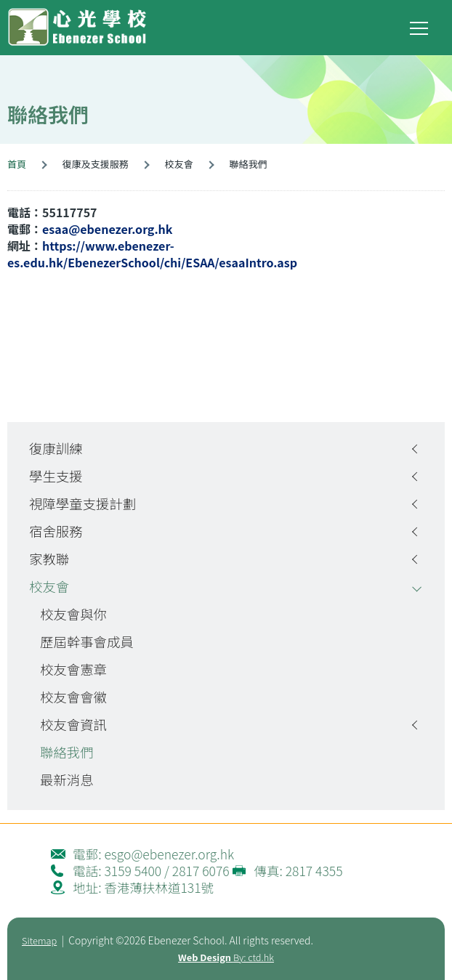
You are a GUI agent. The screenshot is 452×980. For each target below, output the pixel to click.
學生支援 (56, 476)
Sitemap (39, 940)
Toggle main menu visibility (420, 25)
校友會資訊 (73, 724)
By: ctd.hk (226, 957)
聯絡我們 (67, 752)
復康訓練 (56, 448)
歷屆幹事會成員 (87, 641)
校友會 (49, 586)
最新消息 (67, 779)
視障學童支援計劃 (82, 503)
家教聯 (49, 559)
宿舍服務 (56, 531)
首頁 (17, 164)
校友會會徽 (73, 697)
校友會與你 (73, 614)
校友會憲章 (73, 669)
